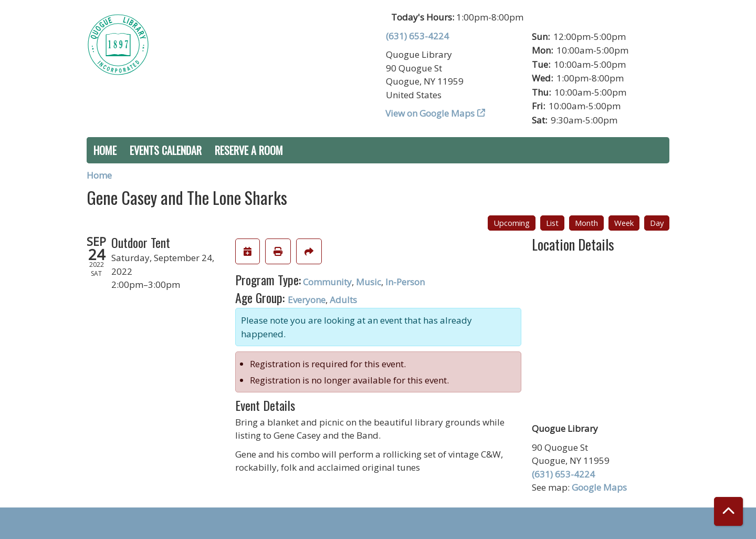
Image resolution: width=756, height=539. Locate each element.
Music (369, 282)
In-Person (405, 282)
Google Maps (599, 487)
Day (657, 223)
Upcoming (512, 223)
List (552, 223)
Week (624, 223)
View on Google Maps (430, 113)
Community (327, 282)
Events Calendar (166, 150)
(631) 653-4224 (417, 36)
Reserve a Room (249, 150)
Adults (343, 300)
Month (586, 223)
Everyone (307, 300)
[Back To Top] (728, 511)
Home (105, 150)
